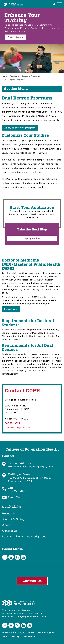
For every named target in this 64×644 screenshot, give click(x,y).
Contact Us (10, 531)
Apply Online (15, 37)
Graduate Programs (31, 76)
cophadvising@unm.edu (17, 427)
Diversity (15, 636)
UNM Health (28, 636)
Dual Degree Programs (14, 80)
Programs (14, 76)
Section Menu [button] (16, 89)
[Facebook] (5, 557)
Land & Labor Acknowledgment (24, 537)
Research (8, 514)
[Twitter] (17, 625)
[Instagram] (11, 557)
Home (4, 76)
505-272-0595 (12, 423)
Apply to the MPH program (20, 128)
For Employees (46, 632)
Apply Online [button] (32, 238)
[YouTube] (23, 557)
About (6, 525)
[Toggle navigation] (60, 4)
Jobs (5, 636)
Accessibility (9, 632)
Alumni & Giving (13, 519)
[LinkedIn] (17, 557)
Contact (31, 632)
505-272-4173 (17, 491)
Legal (21, 632)
